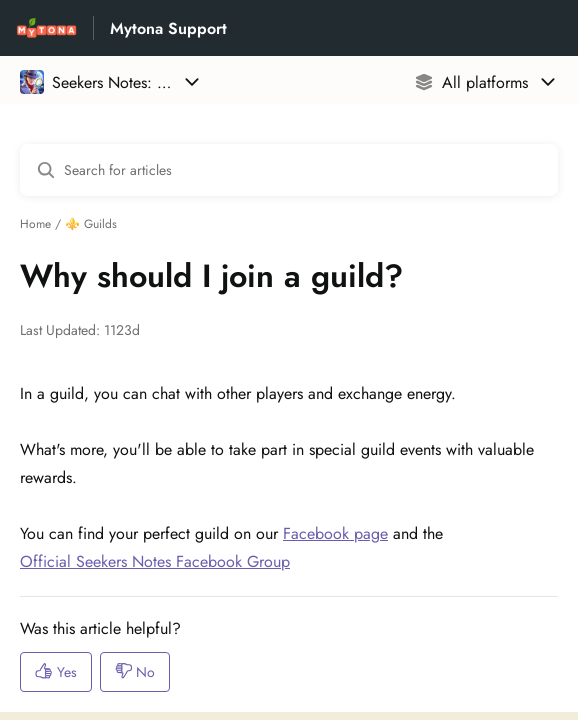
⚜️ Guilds (91, 224)
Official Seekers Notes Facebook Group (155, 561)
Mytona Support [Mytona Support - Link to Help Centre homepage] (168, 28)
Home (35, 224)
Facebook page (335, 533)
